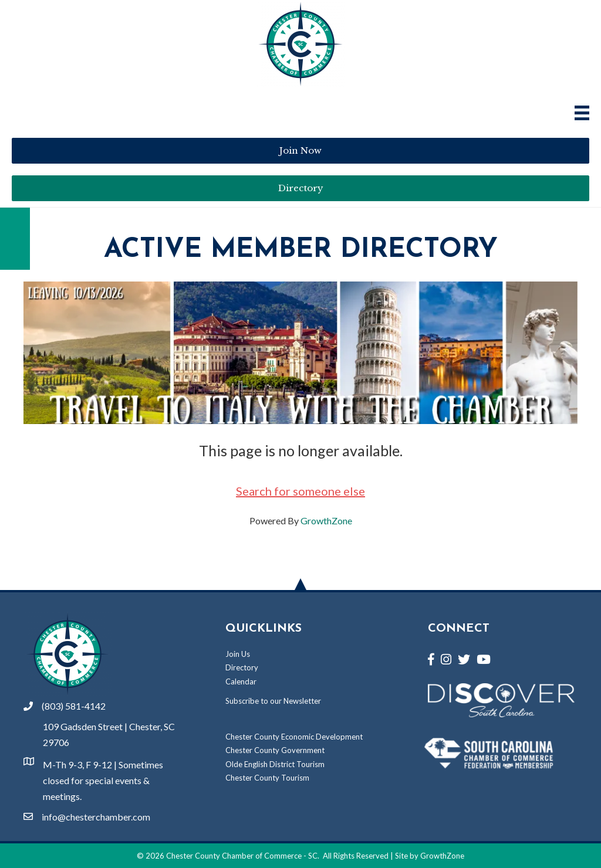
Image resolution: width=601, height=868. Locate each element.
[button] (300, 151)
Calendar (241, 681)
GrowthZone (326, 521)
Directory (242, 667)
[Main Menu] (582, 113)
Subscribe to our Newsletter (273, 701)
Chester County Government (275, 750)
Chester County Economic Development (294, 737)
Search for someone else (300, 491)
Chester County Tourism (267, 778)
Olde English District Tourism (275, 764)
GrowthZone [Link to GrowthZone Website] (442, 856)
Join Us (238, 654)
